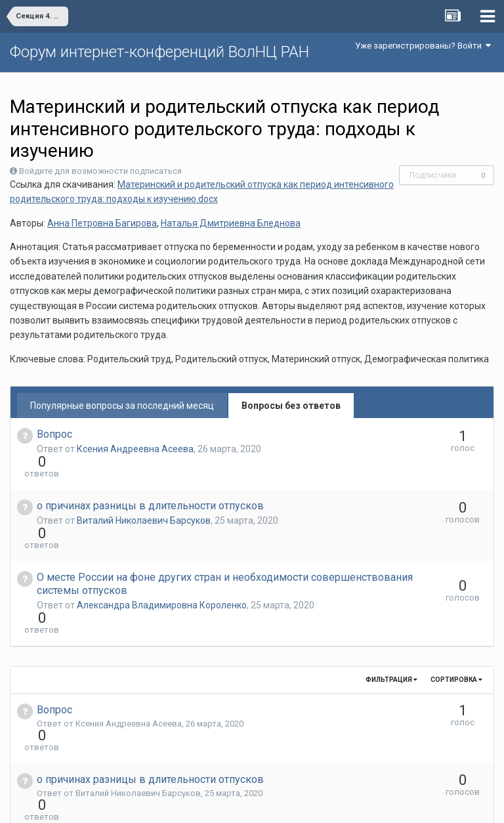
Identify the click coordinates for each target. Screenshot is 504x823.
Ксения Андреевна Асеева (135, 449)
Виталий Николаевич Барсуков (144, 497)
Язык (212, 803)
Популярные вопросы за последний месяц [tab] (122, 406)
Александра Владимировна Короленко (162, 558)
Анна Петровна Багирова (102, 223)
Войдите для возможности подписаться (100, 171)
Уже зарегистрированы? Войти (423, 46)
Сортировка (456, 609)
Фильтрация (391, 609)
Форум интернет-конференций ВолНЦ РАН (159, 52)
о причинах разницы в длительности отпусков (150, 482)
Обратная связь (272, 803)
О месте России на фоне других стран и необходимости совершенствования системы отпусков (173, 537)
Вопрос (54, 434)
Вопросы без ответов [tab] (291, 406)
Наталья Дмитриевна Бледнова (231, 223)
